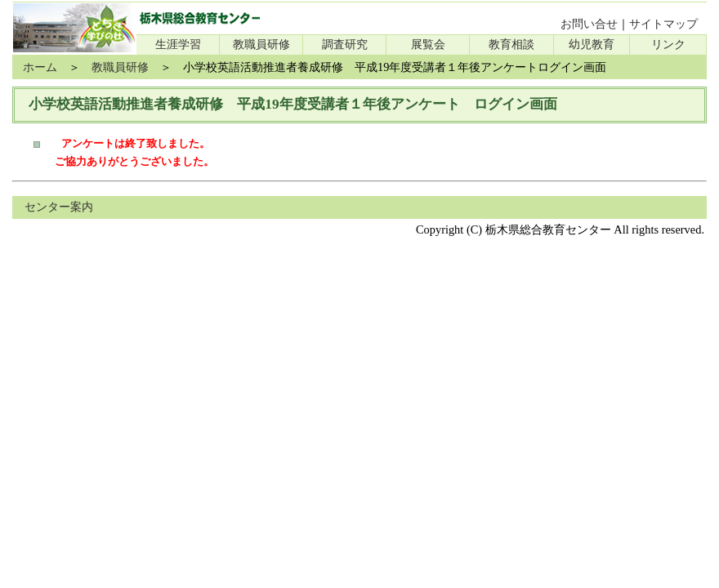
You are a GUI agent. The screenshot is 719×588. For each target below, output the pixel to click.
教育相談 (511, 44)
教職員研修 (261, 44)
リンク (668, 44)
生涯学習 (178, 44)
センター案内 (59, 207)
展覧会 (428, 44)
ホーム (40, 67)
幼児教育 (592, 44)
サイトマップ (663, 24)
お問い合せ (589, 24)
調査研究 (345, 44)
